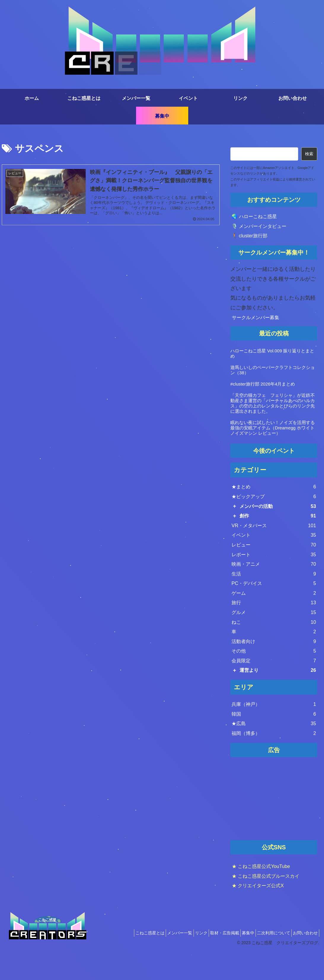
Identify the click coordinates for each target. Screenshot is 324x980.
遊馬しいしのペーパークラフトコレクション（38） (273, 373)
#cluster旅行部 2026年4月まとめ (263, 387)
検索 (309, 154)
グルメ (274, 629)
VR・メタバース (274, 533)
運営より (278, 693)
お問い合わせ (304, 960)
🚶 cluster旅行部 (251, 238)
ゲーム (274, 608)
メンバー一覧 (160, 960)
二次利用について (268, 960)
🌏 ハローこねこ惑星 (257, 217)
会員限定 (274, 682)
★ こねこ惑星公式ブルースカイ (270, 903)
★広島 (274, 749)
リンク (185, 960)
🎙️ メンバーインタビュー (262, 228)
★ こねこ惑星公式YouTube (264, 893)
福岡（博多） (274, 760)
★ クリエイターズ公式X (261, 913)
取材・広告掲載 (212, 960)
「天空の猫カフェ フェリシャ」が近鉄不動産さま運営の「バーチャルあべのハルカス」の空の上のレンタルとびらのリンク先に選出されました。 (273, 406)
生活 (274, 586)
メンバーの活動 (278, 512)
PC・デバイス (274, 597)
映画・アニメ (274, 576)
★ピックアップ (274, 501)
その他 (274, 672)
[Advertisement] (274, 826)
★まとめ (274, 490)
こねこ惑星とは (127, 960)
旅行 (274, 618)
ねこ (274, 640)
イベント (274, 544)
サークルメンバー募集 (258, 320)
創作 (278, 522)
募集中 (239, 960)
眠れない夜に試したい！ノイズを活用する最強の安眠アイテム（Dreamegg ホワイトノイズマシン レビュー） (273, 431)
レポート (274, 565)
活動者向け (274, 661)
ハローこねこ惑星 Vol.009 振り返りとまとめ (272, 356)
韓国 (274, 738)
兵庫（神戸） (274, 728)
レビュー (274, 554)
